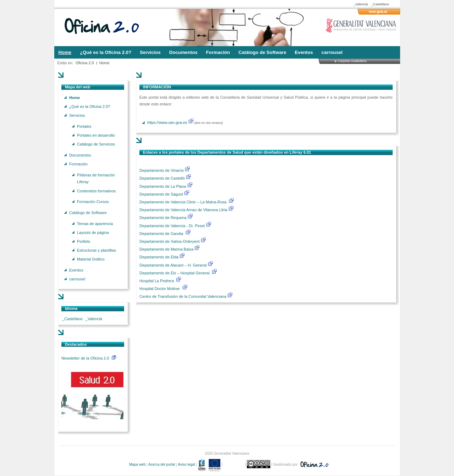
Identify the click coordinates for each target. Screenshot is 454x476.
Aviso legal (186, 464)
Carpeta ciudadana (352, 61)
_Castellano (380, 4)
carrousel (77, 279)
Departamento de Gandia (162, 234)
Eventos (76, 270)
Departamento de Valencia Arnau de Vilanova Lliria (184, 210)
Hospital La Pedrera (157, 281)
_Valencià (361, 4)
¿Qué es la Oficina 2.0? (90, 106)
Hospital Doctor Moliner (160, 289)
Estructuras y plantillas (96, 250)
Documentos (80, 155)
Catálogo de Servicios (96, 144)
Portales (84, 126)
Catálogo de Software (88, 212)
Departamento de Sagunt (162, 194)
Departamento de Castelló (162, 178)
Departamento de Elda (159, 257)
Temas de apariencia (95, 223)
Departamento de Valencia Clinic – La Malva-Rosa (184, 202)
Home (104, 63)
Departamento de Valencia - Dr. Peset (172, 226)
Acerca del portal (162, 464)
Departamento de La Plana (166, 186)
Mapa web (137, 464)
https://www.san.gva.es (167, 122)
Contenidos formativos (96, 191)
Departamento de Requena (164, 218)
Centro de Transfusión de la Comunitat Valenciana (183, 296)
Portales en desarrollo (96, 135)
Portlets (84, 241)
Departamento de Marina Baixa (167, 249)
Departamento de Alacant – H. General (174, 265)
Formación (78, 164)
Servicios (77, 115)
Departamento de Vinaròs (162, 170)
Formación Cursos (93, 202)
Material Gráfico (91, 259)
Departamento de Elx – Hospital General (175, 273)
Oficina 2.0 (85, 63)
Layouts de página (93, 232)
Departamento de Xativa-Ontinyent (169, 241)
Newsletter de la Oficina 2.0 (89, 358)
